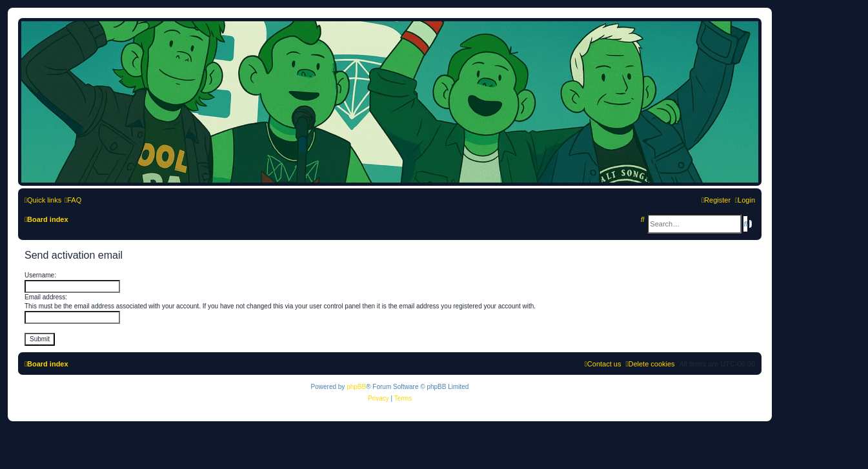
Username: (40, 275)
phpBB (356, 387)
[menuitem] (73, 200)
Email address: (46, 297)
